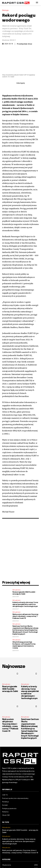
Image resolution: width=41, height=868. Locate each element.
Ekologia (6, 10)
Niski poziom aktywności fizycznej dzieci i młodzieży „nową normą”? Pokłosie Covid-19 (25, 616)
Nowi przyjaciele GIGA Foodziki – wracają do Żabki (24, 593)
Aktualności (16, 590)
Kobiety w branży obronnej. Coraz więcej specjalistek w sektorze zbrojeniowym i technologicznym (25, 604)
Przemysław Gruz (25, 44)
